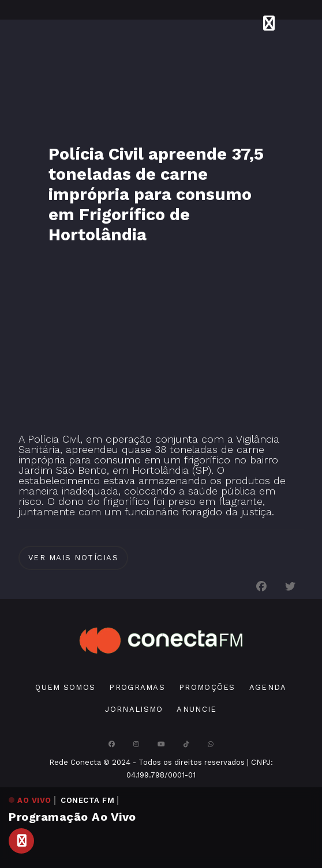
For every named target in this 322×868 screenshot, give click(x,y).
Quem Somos (65, 687)
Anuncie (196, 709)
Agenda (268, 687)
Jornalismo (134, 709)
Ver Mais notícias (74, 558)
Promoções (207, 687)
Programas (137, 687)
